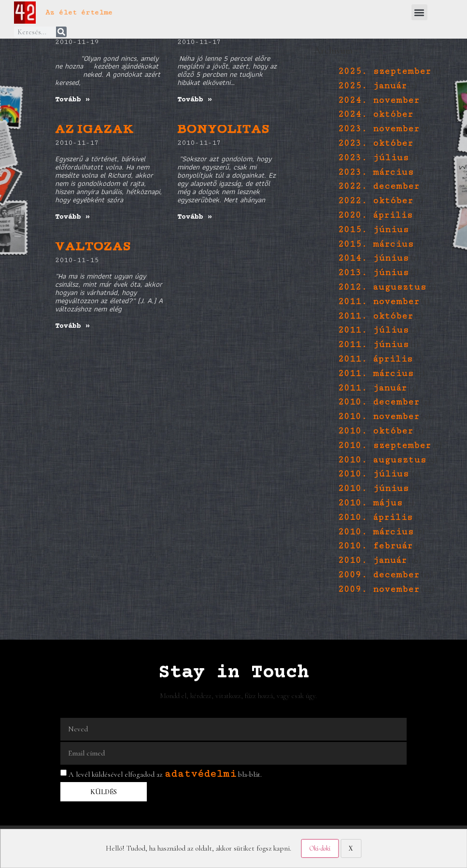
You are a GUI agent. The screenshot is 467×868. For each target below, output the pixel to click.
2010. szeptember (384, 445)
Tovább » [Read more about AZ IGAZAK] (72, 217)
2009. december (379, 575)
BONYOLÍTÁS (223, 131)
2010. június (373, 488)
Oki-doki (320, 848)
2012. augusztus (382, 287)
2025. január (372, 86)
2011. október (375, 316)
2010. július (373, 474)
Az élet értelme (79, 12)
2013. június (373, 273)
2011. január (372, 388)
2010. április (375, 517)
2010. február (375, 546)
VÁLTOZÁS (93, 248)
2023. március (376, 172)
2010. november (379, 416)
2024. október (375, 114)
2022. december (379, 186)
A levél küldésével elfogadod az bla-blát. (165, 774)
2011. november (379, 301)
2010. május (370, 503)
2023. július (373, 158)
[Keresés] (61, 32)
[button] (419, 12)
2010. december (379, 402)
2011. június (373, 344)
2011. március (376, 373)
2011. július (373, 330)
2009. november (379, 589)
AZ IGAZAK (94, 131)
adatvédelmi (200, 774)
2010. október (375, 431)
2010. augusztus (382, 460)
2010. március (376, 532)
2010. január (372, 560)
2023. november (379, 129)
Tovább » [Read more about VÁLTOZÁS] (72, 326)
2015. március (376, 244)
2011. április (375, 359)
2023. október (375, 143)
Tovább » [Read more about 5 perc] (195, 100)
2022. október (375, 201)
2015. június (373, 230)
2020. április (375, 215)
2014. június (373, 258)
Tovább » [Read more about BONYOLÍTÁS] (195, 217)
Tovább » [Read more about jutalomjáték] (72, 100)
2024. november (379, 100)
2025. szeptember (384, 71)
